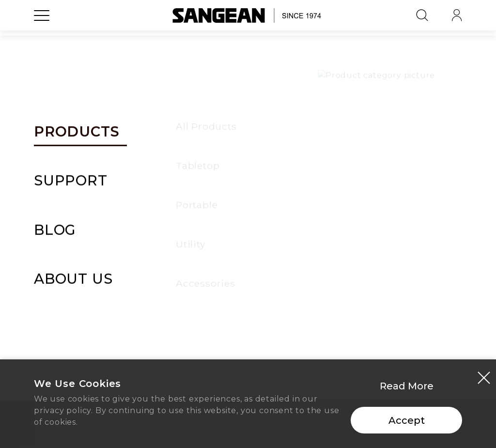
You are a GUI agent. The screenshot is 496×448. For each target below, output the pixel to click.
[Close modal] (484, 381)
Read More (407, 389)
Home (248, 324)
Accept (407, 424)
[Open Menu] (42, 36)
